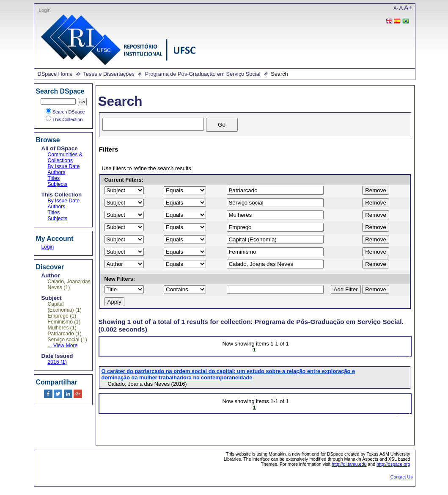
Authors (57, 172)
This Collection (64, 119)
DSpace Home (55, 74)
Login (45, 10)
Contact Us (402, 477)
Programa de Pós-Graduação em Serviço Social (202, 74)
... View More (63, 346)
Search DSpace (65, 112)
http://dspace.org (393, 464)
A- (396, 8)
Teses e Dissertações (109, 74)
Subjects (58, 184)
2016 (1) (57, 362)
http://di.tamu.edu (349, 464)
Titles (54, 178)
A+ (408, 7)
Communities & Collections (65, 158)
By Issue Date (64, 166)
